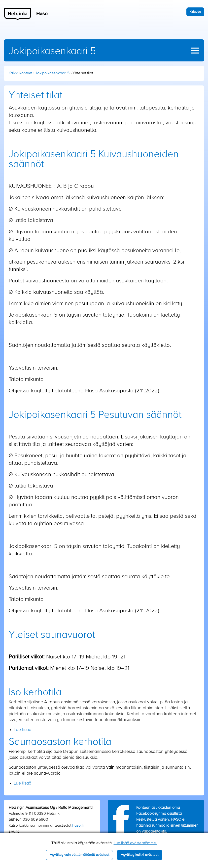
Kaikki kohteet (20, 73)
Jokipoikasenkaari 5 (52, 51)
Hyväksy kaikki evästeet (139, 855)
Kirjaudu (195, 12)
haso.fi (78, 826)
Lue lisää (22, 730)
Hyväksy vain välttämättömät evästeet (79, 855)
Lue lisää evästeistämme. (135, 843)
